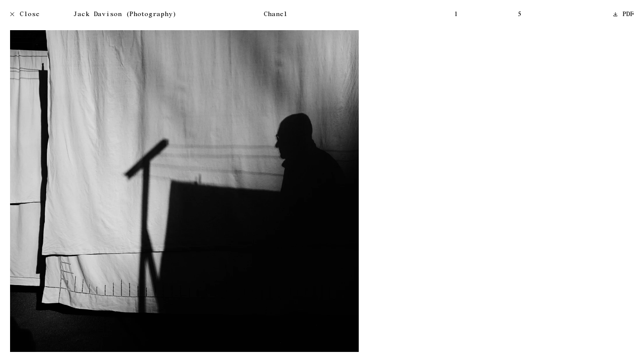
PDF (624, 15)
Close (25, 15)
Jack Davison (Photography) (125, 15)
